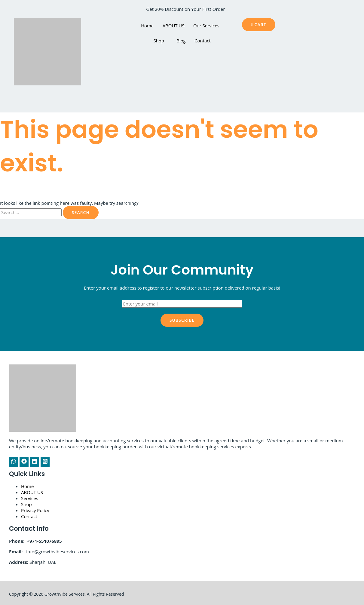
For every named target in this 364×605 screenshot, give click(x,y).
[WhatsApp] (14, 462)
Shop (158, 41)
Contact (203, 41)
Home (147, 26)
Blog (181, 41)
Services (30, 498)
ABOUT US (173, 26)
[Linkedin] (35, 462)
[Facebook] (24, 462)
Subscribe (182, 320)
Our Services (206, 26)
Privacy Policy (35, 510)
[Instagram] (45, 462)
